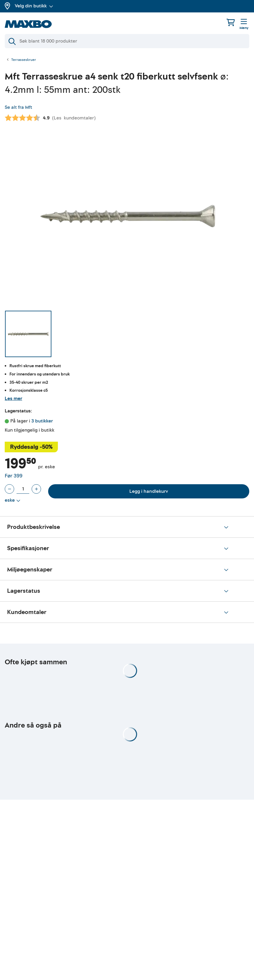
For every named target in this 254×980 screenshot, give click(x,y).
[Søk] (127, 41)
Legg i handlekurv (149, 491)
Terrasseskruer (24, 60)
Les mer (13, 399)
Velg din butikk (34, 6)
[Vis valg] (13, 500)
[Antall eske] (23, 489)
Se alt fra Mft (18, 107)
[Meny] (244, 25)
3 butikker (42, 421)
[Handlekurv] (231, 22)
